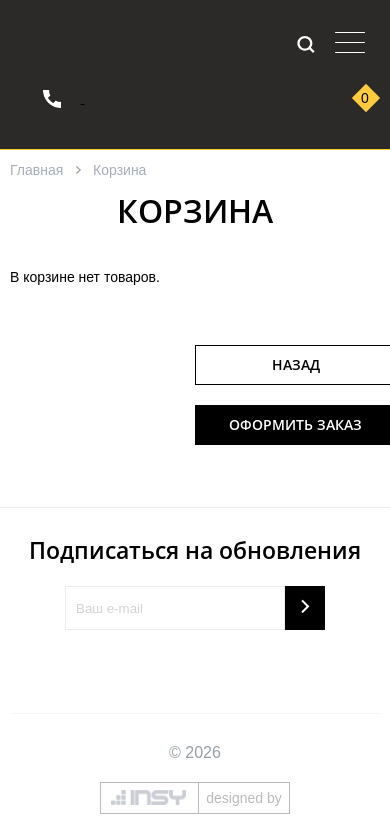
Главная (36, 170)
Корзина (119, 170)
